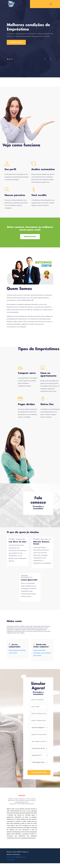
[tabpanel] (30, 34)
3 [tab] (12, 59)
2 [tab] (10, 59)
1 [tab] (8, 59)
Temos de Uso (12, 857)
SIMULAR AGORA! (30, 237)
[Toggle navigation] (51, 4)
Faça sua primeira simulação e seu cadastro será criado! (42, 653)
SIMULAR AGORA (16, 42)
